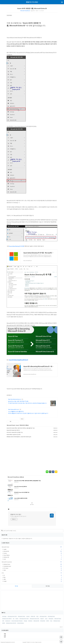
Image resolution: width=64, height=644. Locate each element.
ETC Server (33, 568)
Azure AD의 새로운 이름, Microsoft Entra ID (32, 8)
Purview (33, 553)
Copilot (33, 549)
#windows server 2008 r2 (7, 619)
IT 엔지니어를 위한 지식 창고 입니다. (18, 516)
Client (33, 570)
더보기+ (61, 627)
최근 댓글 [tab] (48, 586)
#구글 (51, 621)
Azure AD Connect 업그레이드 (13, 430)
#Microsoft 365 (36, 621)
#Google (25, 621)
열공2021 (33, 11)
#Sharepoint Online (21, 616)
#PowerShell (43, 621)
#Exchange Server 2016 (12, 616)
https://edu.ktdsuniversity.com (15, 399)
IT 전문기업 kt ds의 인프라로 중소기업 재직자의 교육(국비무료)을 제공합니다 (27, 403)
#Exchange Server (51, 616)
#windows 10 (8, 621)
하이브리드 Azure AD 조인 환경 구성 (15, 432)
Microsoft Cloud (11, 425)
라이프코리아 (12, 642)
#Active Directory (20, 623)
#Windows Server (57, 621)
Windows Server (33, 564)
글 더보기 (32, 505)
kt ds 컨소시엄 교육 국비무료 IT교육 (18, 401)
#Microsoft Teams (58, 619)
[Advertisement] (32, 454)
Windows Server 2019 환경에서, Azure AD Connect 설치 (19, 437)
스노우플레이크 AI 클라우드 (16, 411)
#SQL (37, 616)
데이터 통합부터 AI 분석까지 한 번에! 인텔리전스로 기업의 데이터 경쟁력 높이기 (28, 413)
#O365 (48, 621)
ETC (32, 573)
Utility (33, 579)
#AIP (3, 621)
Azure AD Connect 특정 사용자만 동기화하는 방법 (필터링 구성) (21, 428)
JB (33, 575)
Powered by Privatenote (5, 642)
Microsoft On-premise (32, 562)
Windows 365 (33, 557)
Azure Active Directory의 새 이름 (16, 246)
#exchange (4, 616)
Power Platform (33, 555)
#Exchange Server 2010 (24, 619)
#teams (17, 619)
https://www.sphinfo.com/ (14, 409)
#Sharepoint (51, 619)
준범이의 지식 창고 (32, 2)
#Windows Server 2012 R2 (11, 623)
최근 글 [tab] (16, 586)
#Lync (46, 619)
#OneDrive (30, 621)
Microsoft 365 (33, 551)
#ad (14, 619)
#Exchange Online (43, 616)
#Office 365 (33, 616)
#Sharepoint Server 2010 (34, 619)
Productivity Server (33, 566)
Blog (33, 577)
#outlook (28, 616)
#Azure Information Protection (17, 621)
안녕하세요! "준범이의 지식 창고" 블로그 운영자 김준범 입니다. (18, 539)
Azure (17, 425)
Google (33, 581)
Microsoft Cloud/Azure (25, 11)
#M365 (4, 623)
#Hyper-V (42, 619)
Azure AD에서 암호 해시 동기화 (14, 435)
